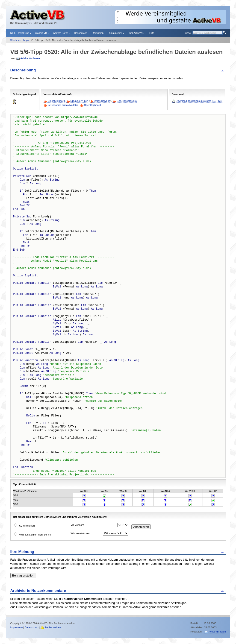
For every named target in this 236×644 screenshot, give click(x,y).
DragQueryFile (102, 101)
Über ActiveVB (137, 33)
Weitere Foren (62, 33)
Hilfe (152, 33)
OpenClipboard (93, 105)
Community (117, 33)
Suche (187, 33)
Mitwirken (99, 33)
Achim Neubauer (30, 58)
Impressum (17, 627)
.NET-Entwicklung (21, 33)
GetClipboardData (127, 101)
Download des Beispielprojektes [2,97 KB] (199, 101)
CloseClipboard (56, 101)
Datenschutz (32, 627)
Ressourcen (82, 33)
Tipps (26, 40)
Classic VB (42, 33)
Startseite (16, 40)
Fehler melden (53, 627)
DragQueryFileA (79, 101)
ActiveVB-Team (217, 632)
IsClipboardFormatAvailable (63, 105)
